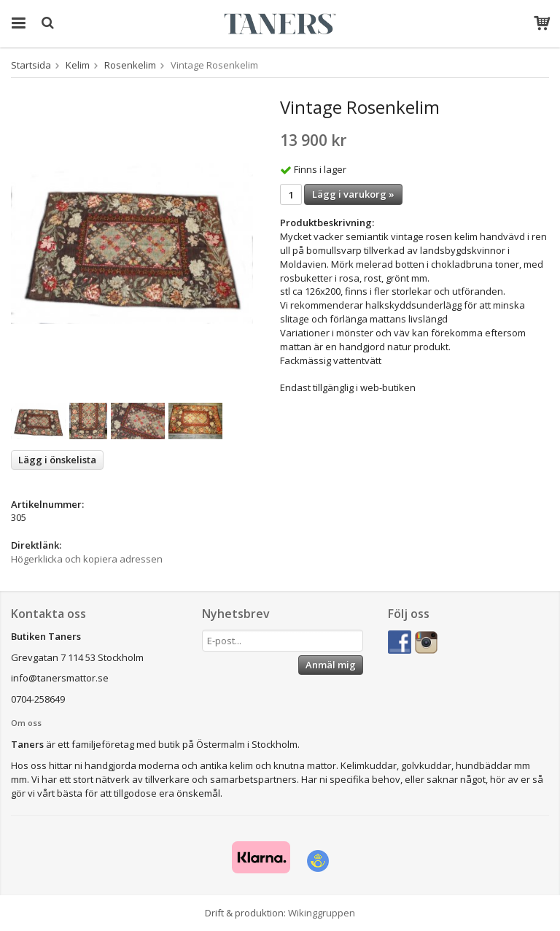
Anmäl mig (331, 665)
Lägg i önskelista (57, 460)
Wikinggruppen (322, 913)
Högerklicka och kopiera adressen (87, 559)
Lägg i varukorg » (353, 194)
